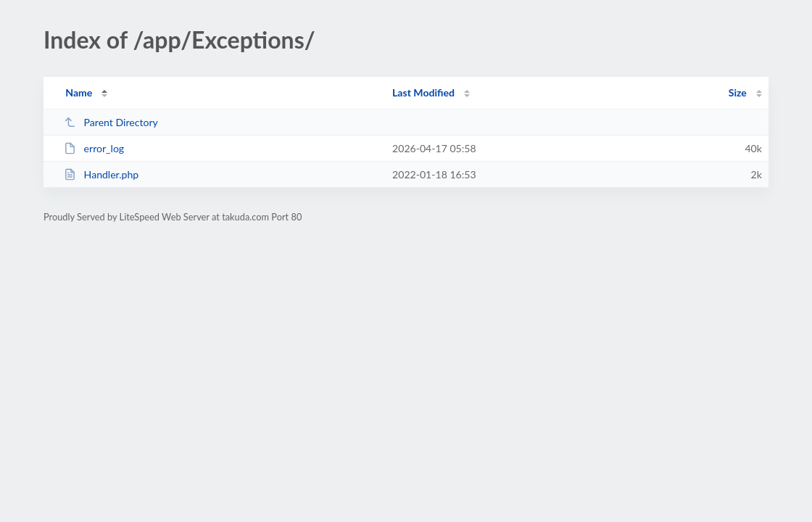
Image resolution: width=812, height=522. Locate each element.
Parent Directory (111, 122)
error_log (94, 148)
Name (79, 92)
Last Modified (423, 92)
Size (738, 92)
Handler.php (101, 174)
